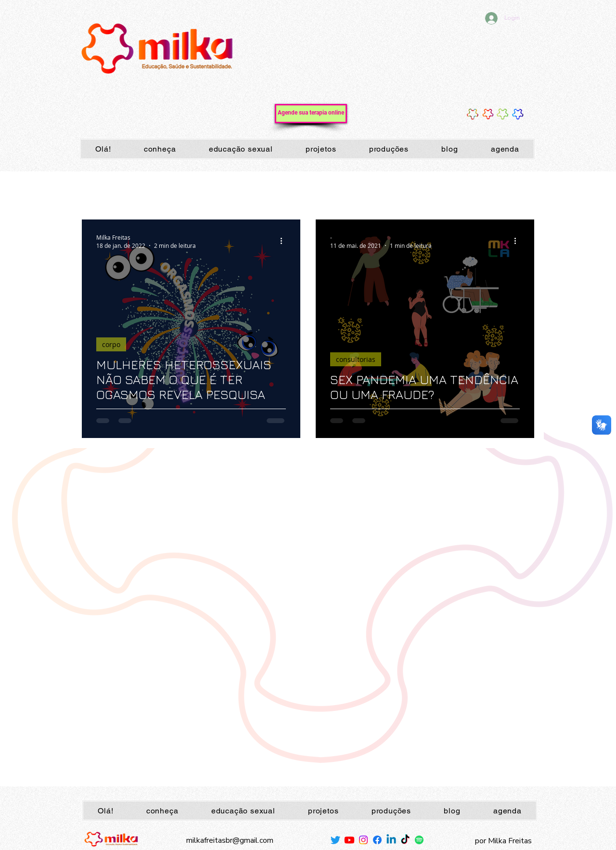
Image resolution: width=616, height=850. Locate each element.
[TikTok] (405, 840)
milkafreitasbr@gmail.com (230, 840)
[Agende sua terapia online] (311, 114)
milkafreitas (416, 190)
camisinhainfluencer (478, 190)
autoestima (365, 190)
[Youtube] (349, 840)
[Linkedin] (391, 840)
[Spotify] (419, 840)
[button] (522, 192)
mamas (147, 190)
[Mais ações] (284, 241)
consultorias (356, 359)
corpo (270, 190)
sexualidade (314, 190)
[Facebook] (377, 840)
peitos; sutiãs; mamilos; (210, 190)
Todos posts (100, 190)
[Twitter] (335, 840)
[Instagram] (363, 840)
